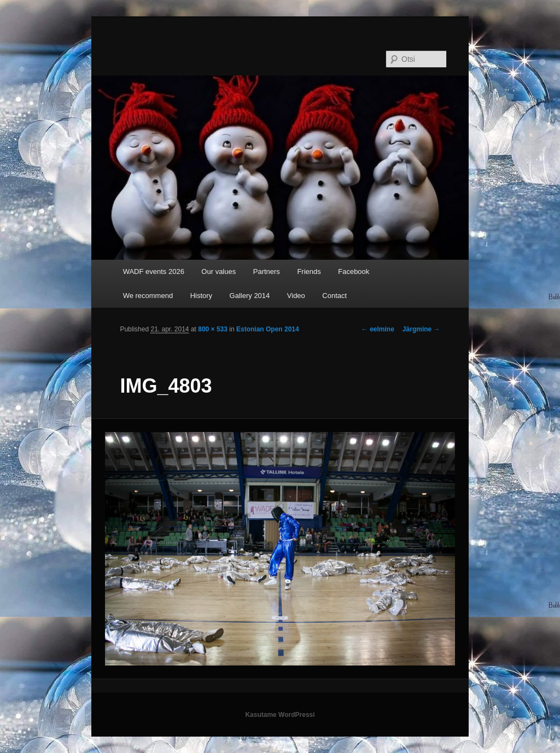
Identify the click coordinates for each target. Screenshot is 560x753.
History (201, 296)
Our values (218, 272)
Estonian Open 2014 (268, 329)
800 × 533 (213, 329)
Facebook (354, 272)
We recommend (148, 296)
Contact (334, 296)
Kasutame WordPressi (280, 715)
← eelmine (378, 329)
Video (296, 296)
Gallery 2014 (250, 296)
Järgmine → (421, 329)
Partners (267, 272)
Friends (309, 272)
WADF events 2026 (154, 272)
